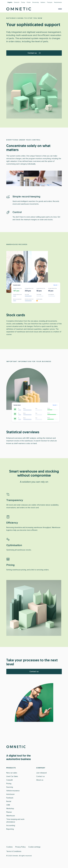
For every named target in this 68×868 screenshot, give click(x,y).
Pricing (9, 784)
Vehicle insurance (13, 791)
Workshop (10, 809)
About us (40, 780)
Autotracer (10, 794)
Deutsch (17, 2)
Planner (9, 812)
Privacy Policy (20, 847)
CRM (8, 805)
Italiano (43, 2)
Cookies (9, 847)
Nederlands (58, 2)
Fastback (10, 798)
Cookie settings (34, 847)
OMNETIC (16, 747)
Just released (41, 773)
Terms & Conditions (14, 851)
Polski (29, 2)
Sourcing (10, 787)
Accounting (11, 825)
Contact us (34, 53)
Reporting (10, 829)
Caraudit (10, 780)
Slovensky (36, 2)
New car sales (12, 773)
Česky (23, 2)
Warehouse (11, 816)
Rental (9, 801)
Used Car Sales (12, 776)
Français (50, 2)
